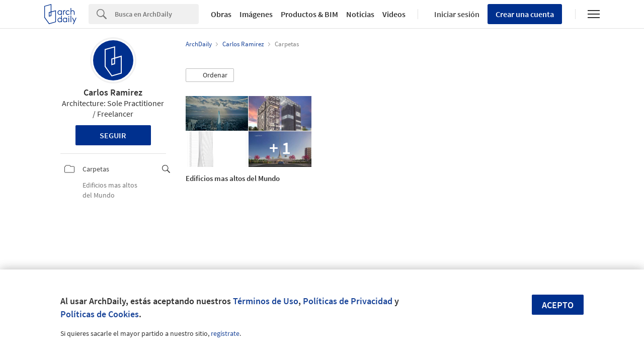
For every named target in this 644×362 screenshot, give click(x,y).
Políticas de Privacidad (348, 301)
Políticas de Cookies (100, 314)
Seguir (113, 135)
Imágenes (256, 14)
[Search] (157, 14)
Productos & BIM (309, 14)
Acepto (558, 305)
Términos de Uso (266, 301)
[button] (210, 75)
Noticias (360, 14)
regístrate (225, 333)
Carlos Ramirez (113, 92)
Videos (394, 14)
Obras (221, 14)
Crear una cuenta (525, 14)
